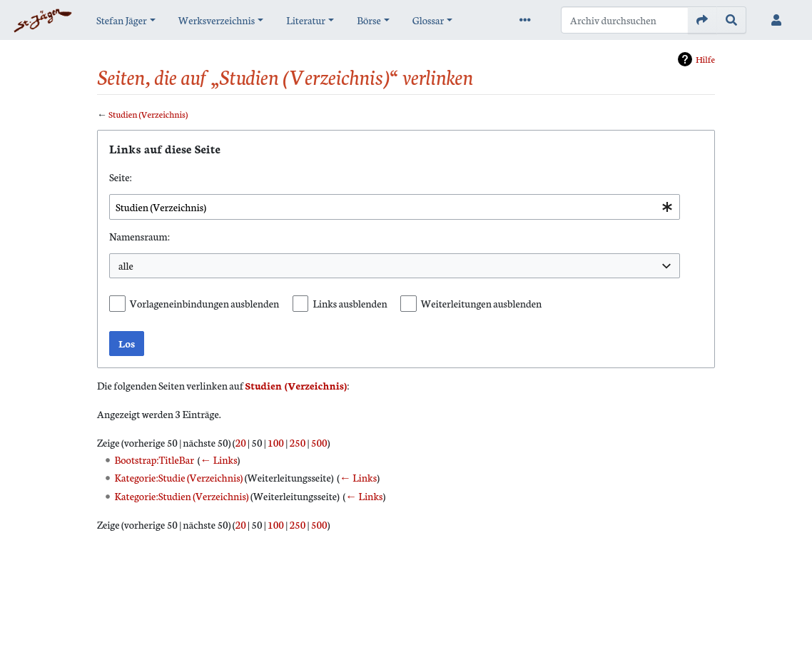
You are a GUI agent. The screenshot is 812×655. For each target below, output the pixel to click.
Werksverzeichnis (217, 20)
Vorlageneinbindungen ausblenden (204, 303)
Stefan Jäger (122, 20)
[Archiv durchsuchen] (625, 20)
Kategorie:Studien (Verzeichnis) (182, 496)
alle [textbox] (126, 265)
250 (297, 442)
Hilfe (705, 59)
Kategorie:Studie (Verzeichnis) (179, 477)
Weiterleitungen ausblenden (482, 303)
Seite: (121, 177)
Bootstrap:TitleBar (154, 459)
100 (276, 442)
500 (319, 442)
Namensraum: (139, 236)
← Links (218, 459)
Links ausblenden (350, 303)
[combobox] (395, 207)
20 (241, 442)
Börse (369, 20)
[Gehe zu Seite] (702, 20)
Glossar (428, 20)
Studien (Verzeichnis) (148, 114)
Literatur (306, 20)
